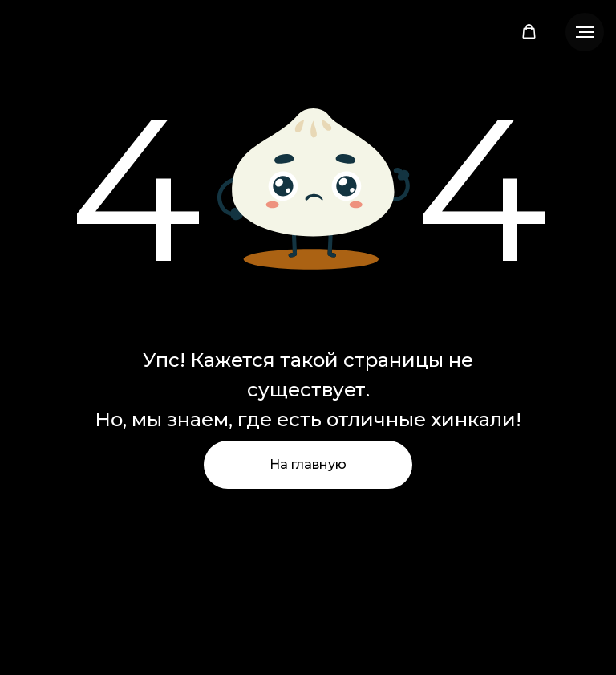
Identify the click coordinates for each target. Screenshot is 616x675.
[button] (529, 32)
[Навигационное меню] (585, 32)
